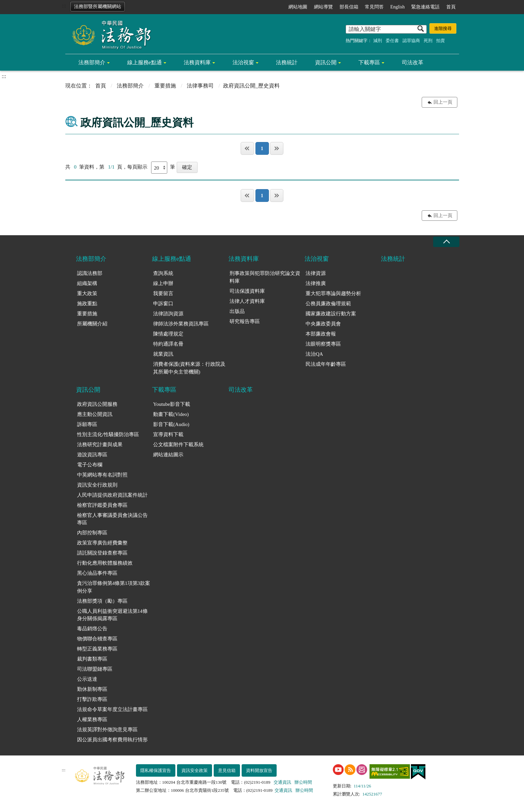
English (398, 7)
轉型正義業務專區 (97, 649)
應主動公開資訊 (95, 414)
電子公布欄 (90, 465)
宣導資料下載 (168, 434)
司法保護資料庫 (247, 291)
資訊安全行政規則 (97, 485)
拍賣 (441, 41)
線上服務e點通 (145, 62)
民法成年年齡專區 (326, 364)
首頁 (451, 7)
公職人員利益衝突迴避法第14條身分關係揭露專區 (112, 615)
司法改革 (413, 62)
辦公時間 (303, 782)
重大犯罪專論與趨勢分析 (333, 293)
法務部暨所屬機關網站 (98, 7)
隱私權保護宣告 (156, 770)
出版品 (237, 311)
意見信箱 (227, 770)
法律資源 (316, 273)
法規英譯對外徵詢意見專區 (107, 730)
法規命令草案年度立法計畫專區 (112, 709)
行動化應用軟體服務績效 (105, 563)
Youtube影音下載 (172, 404)
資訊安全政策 (195, 770)
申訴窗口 (163, 304)
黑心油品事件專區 (97, 573)
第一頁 (247, 148)
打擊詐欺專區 (92, 699)
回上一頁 (443, 102)
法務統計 (287, 62)
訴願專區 (87, 424)
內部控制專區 (92, 533)
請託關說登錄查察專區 (102, 553)
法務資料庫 (197, 62)
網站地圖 (298, 7)
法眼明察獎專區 (323, 344)
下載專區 (369, 62)
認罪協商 (411, 41)
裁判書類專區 (92, 659)
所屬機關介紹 (92, 324)
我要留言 (163, 293)
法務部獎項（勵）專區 (102, 601)
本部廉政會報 (321, 334)
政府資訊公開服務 (97, 404)
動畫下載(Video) (171, 414)
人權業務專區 (92, 719)
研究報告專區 (245, 321)
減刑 (378, 41)
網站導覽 (323, 7)
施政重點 (87, 304)
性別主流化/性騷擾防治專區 (108, 434)
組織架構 (87, 283)
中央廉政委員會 (323, 324)
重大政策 (87, 293)
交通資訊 (282, 782)
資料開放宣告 (259, 770)
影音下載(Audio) (171, 424)
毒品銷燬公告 (92, 629)
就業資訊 (163, 354)
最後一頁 (277, 148)
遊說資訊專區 (92, 455)
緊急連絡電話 (425, 7)
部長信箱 (349, 7)
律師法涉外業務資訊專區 (181, 324)
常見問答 (374, 7)
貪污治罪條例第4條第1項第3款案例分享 (114, 587)
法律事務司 (200, 86)
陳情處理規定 (168, 334)
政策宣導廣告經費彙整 (102, 543)
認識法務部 (90, 273)
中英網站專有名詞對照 (102, 475)
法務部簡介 (92, 62)
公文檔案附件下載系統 (178, 445)
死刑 (428, 41)
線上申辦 (163, 283)
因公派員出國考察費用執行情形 (112, 740)
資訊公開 (326, 62)
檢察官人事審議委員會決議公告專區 (112, 519)
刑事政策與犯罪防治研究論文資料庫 (265, 277)
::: (64, 6)
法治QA (314, 354)
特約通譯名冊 (168, 344)
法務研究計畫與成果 (100, 445)
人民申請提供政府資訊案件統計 (112, 495)
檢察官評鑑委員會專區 (102, 505)
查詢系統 (163, 273)
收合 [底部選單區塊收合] (446, 242)
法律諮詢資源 (168, 314)
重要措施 (165, 86)
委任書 (392, 41)
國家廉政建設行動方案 (331, 314)
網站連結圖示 (168, 455)
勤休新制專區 (92, 689)
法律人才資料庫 (247, 301)
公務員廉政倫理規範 (328, 304)
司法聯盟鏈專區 (95, 669)
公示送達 (87, 679)
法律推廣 (316, 283)
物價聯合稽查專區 (97, 639)
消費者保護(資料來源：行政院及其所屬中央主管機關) (189, 368)
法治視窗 (243, 62)
